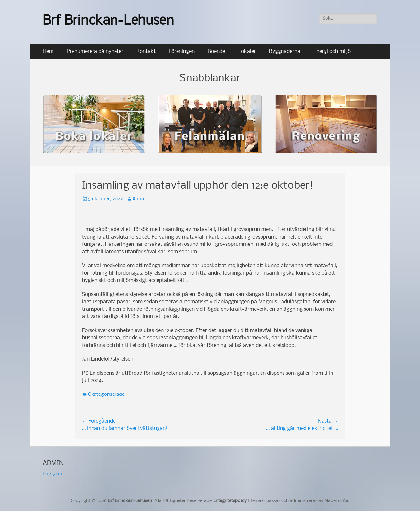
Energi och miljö (332, 51)
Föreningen (182, 51)
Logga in (52, 474)
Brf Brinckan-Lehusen (108, 21)
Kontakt (146, 51)
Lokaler (247, 51)
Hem (48, 51)
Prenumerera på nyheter (95, 51)
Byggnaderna (285, 51)
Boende (216, 51)
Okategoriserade (106, 394)
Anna (138, 199)
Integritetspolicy (230, 501)
